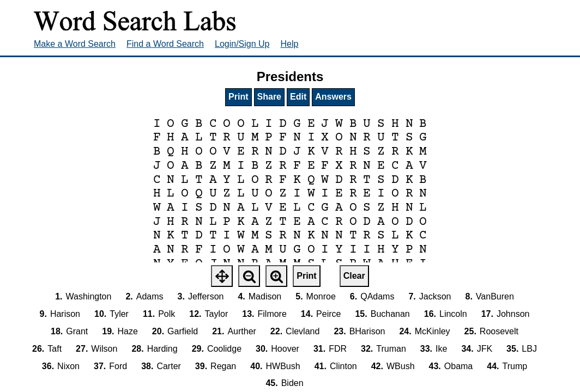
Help (290, 44)
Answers (333, 97)
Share (269, 97)
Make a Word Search (75, 44)
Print (238, 97)
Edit (298, 97)
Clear (354, 276)
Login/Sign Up (242, 44)
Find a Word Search (165, 44)
